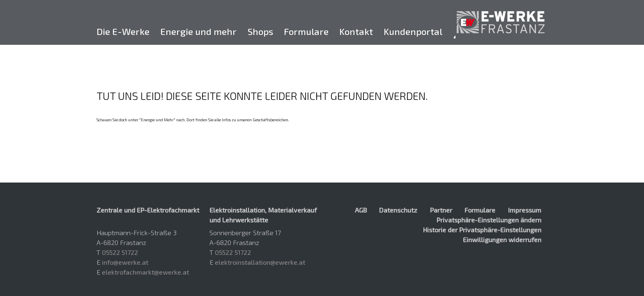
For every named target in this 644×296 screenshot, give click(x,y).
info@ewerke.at (125, 262)
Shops (260, 31)
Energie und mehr (198, 31)
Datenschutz (398, 210)
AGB (361, 210)
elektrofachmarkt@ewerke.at (145, 272)
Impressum (525, 210)
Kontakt (356, 31)
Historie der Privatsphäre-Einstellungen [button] (482, 230)
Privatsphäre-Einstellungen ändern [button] (489, 220)
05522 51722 (120, 252)
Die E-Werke (123, 31)
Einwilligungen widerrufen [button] (502, 239)
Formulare (306, 31)
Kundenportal (413, 31)
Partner (441, 210)
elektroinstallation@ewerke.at (260, 262)
